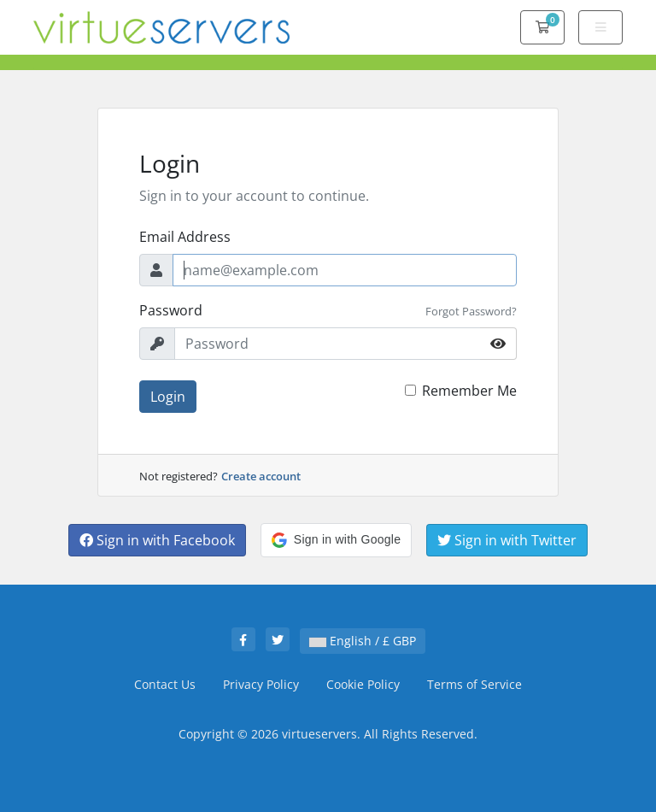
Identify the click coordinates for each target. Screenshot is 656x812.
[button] (336, 540)
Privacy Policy (261, 684)
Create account (261, 476)
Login (168, 397)
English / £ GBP (363, 641)
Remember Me (469, 391)
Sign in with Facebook (157, 540)
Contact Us (165, 684)
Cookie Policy (363, 684)
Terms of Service (474, 684)
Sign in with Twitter (507, 540)
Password (171, 310)
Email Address (185, 237)
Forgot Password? (471, 311)
